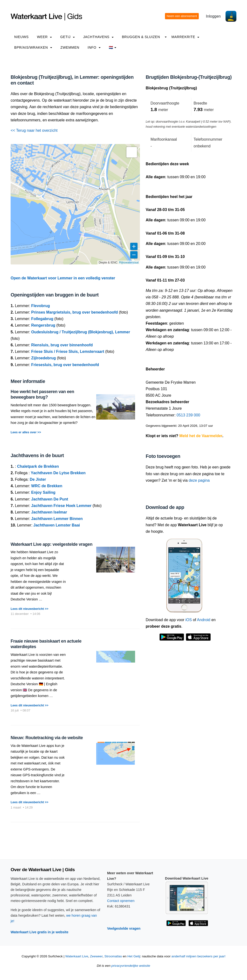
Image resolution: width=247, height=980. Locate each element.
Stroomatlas (113, 956)
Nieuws (21, 37)
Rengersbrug (43, 325)
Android (204, 620)
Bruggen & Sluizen (141, 37)
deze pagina (199, 480)
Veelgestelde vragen (124, 928)
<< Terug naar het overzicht (34, 130)
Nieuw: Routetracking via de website (47, 738)
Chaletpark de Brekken (38, 466)
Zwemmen (70, 47)
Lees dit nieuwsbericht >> (29, 609)
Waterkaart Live (77, 956)
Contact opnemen (121, 901)
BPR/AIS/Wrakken (33, 47)
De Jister (38, 479)
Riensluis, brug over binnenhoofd (62, 345)
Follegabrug (42, 319)
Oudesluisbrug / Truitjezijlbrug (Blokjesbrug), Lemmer (81, 332)
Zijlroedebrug (43, 358)
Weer (44, 37)
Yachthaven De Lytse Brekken (58, 473)
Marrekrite (185, 37)
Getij (68, 37)
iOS (189, 620)
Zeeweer (96, 956)
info (94, 47)
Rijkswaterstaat (129, 263)
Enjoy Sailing (43, 492)
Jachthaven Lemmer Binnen (57, 519)
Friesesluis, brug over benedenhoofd (65, 365)
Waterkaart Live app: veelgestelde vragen (51, 544)
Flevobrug (40, 306)
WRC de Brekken (47, 486)
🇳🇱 (113, 47)
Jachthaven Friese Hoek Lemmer (61, 506)
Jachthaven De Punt (50, 499)
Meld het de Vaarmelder (201, 436)
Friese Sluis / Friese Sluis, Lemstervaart (68, 352)
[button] (132, 152)
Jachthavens (98, 37)
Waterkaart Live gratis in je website (39, 932)
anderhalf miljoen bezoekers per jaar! (199, 956)
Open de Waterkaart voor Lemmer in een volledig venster (63, 278)
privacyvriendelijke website (131, 966)
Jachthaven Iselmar (49, 512)
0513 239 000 (188, 415)
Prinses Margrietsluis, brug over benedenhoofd (74, 312)
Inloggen (213, 16)
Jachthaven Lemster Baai (57, 525)
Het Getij (134, 956)
